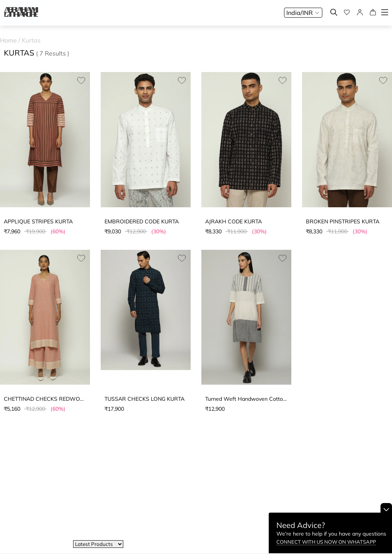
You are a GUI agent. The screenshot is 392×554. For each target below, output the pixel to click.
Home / (11, 40)
